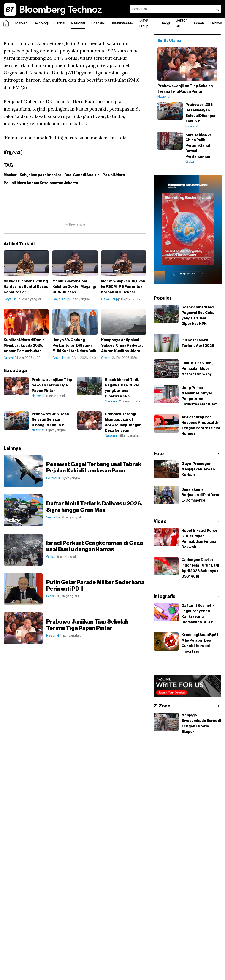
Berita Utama (169, 41)
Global (60, 23)
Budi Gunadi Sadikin (82, 175)
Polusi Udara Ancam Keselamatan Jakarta (41, 183)
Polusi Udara (114, 175)
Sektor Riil (181, 23)
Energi (165, 23)
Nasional (78, 23)
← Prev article (75, 224)
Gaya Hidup (144, 23)
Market (21, 23)
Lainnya (216, 23)
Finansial (98, 23)
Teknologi (41, 23)
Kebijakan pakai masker (41, 175)
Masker (10, 175)
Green (199, 23)
